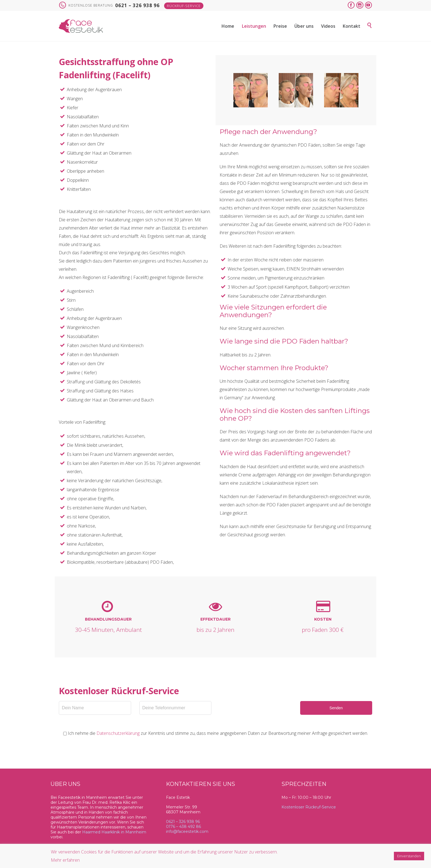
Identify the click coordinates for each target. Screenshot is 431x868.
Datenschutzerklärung (118, 733)
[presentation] (261, 712)
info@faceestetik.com (187, 831)
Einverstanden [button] (409, 856)
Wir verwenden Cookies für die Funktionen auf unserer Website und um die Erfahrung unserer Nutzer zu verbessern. (164, 852)
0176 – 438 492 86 (183, 827)
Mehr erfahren (65, 860)
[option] (251, 90)
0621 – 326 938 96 (183, 822)
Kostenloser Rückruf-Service (309, 807)
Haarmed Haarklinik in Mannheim (114, 832)
